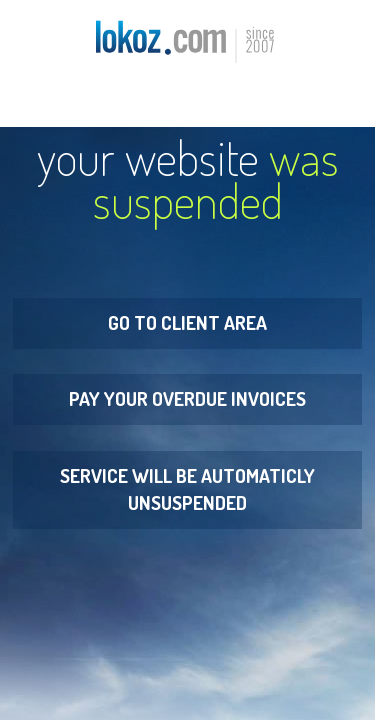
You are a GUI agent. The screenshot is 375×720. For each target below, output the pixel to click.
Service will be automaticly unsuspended (187, 489)
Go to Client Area (187, 322)
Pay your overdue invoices (187, 398)
